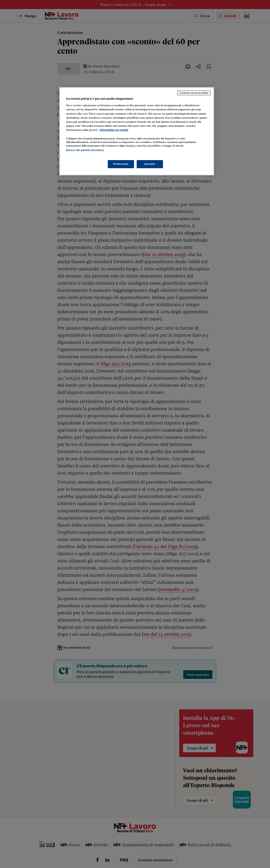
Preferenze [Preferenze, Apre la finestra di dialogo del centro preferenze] (121, 164)
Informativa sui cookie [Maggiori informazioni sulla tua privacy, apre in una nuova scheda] (114, 130)
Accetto (150, 164)
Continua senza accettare (194, 93)
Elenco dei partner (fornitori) (85, 150)
